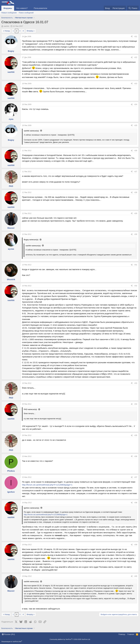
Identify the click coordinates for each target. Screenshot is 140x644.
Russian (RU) (8, 634)
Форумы (8, 8)
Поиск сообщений (26, 13)
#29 (136, 213)
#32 (136, 286)
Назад (7, 31)
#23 (136, 84)
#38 (136, 503)
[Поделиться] (132, 37)
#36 (136, 456)
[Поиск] (133, 8)
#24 (136, 104)
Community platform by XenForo (70, 639)
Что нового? (22, 8)
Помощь (122, 634)
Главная (131, 634)
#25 (136, 125)
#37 (136, 477)
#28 (136, 192)
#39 (136, 545)
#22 (136, 57)
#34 (136, 404)
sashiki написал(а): (32, 131)
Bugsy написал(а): (31, 240)
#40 (136, 576)
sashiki (6, 26)
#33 (136, 383)
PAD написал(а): (31, 409)
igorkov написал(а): (32, 508)
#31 (136, 265)
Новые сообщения (9, 13)
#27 (136, 172)
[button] (30, 8)
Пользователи (40, 8)
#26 (136, 151)
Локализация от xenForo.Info (12, 642)
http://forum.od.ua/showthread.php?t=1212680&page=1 (47, 485)
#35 (136, 435)
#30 (136, 234)
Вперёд (30, 31)
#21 (136, 37)
